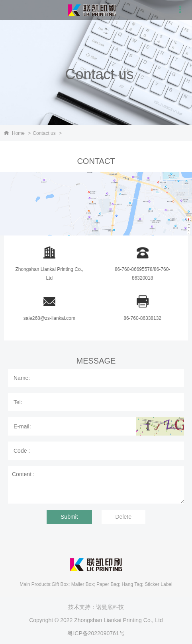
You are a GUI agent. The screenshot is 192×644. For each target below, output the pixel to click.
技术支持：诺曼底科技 (96, 607)
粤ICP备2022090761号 (96, 633)
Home (18, 133)
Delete (123, 517)
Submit (69, 517)
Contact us (44, 133)
